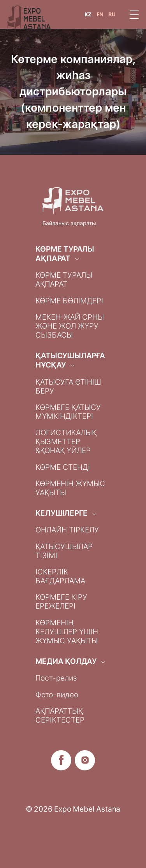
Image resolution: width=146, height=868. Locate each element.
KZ (88, 14)
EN (100, 14)
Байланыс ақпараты (69, 223)
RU (112, 14)
